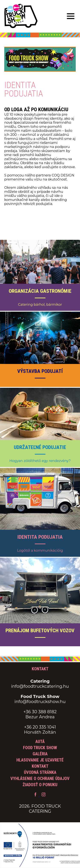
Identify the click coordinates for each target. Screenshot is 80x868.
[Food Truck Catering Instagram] (44, 795)
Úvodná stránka (40, 772)
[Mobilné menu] (71, 16)
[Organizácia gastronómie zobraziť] (40, 275)
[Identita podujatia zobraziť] (40, 512)
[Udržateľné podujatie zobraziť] (40, 427)
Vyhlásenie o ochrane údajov (40, 779)
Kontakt (40, 766)
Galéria (40, 754)
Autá (40, 742)
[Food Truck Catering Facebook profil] (36, 795)
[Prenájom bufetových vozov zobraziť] (40, 602)
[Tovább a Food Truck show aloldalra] (40, 79)
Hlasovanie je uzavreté (40, 760)
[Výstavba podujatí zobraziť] (40, 349)
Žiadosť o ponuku (40, 785)
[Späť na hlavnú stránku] (21, 16)
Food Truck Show (40, 748)
